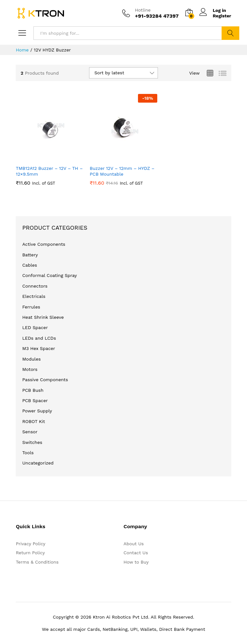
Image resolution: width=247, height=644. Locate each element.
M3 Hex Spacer (39, 348)
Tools (28, 453)
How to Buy (136, 562)
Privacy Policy (31, 544)
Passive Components (45, 380)
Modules (31, 359)
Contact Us (136, 553)
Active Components (44, 244)
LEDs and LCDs (39, 338)
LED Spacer (35, 327)
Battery (30, 255)
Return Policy (30, 553)
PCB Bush (33, 390)
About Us (134, 544)
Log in (213, 10)
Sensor (30, 432)
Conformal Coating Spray (50, 275)
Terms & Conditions (37, 562)
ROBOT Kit (34, 421)
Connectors (35, 286)
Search (230, 33)
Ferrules (31, 307)
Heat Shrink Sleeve (43, 317)
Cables (30, 265)
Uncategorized (38, 463)
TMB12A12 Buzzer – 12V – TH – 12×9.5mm (49, 171)
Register (222, 16)
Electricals (34, 296)
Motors (30, 369)
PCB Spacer (35, 400)
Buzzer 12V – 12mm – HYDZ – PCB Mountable (122, 171)
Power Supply (37, 411)
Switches (32, 442)
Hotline (143, 10)
